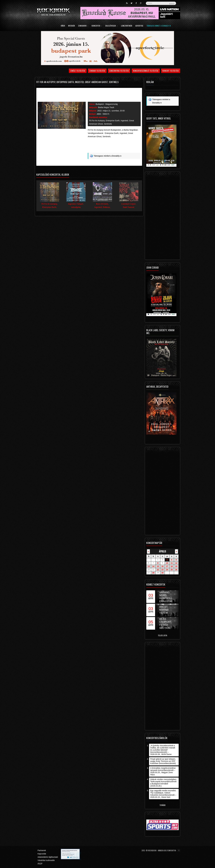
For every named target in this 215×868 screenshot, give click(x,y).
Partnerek (42, 850)
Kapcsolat (42, 854)
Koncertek (97, 26)
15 (158, 566)
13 (149, 566)
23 (162, 569)
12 (176, 563)
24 (167, 569)
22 (158, 569)
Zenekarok (83, 26)
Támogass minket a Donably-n (159, 26)
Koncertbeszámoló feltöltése (146, 71)
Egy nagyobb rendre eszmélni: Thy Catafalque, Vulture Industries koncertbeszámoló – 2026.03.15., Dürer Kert (163, 794)
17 (167, 566)
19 (176, 566)
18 (172, 566)
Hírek (63, 26)
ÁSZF (40, 864)
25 (172, 569)
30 (162, 573)
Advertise (139, 26)
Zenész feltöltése (78, 71)
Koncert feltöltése (171, 71)
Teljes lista (162, 635)
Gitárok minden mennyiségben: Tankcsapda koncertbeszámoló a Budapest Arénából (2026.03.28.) (163, 783)
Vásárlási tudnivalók (46, 860)
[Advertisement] (114, 146)
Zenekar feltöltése (97, 71)
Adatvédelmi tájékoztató (48, 857)
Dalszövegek (112, 26)
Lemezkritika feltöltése (119, 71)
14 (153, 566)
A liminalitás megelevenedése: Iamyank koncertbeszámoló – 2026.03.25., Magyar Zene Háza (163, 771)
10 (167, 563)
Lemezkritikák (127, 26)
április (162, 551)
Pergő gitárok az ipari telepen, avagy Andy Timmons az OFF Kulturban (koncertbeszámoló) (163, 761)
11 (172, 563)
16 (162, 566)
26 (176, 569)
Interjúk (72, 26)
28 (153, 573)
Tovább (162, 805)
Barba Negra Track (106, 107)
